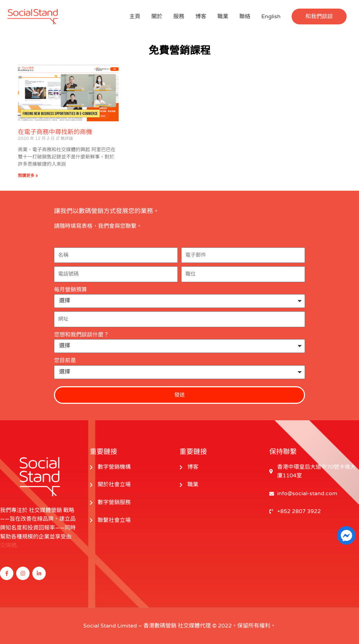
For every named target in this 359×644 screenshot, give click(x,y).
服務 (179, 16)
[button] (319, 16)
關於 (157, 16)
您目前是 (65, 360)
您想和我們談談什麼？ (81, 335)
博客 (201, 16)
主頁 (135, 16)
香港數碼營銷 (160, 626)
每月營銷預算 (70, 290)
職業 (223, 16)
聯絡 (245, 16)
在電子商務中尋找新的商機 (55, 132)
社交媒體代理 (194, 626)
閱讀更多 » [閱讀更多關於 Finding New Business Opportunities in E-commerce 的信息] (28, 176)
